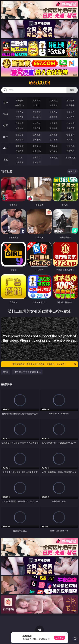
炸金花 (37, 105)
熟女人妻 (20, 117)
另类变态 (70, 128)
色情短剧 (37, 162)
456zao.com (39, 83)
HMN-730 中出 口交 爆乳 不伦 (27, 372)
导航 (6, 160)
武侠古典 (70, 146)
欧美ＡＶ (54, 112)
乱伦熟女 (54, 128)
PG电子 (20, 100)
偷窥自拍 (20, 135)
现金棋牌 (54, 105)
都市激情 (20, 146)
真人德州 (37, 100)
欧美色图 (54, 135)
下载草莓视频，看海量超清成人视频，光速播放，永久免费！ (44, 364)
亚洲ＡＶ (20, 112)
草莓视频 (54, 157)
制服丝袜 (20, 128)
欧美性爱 (70, 123)
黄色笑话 (54, 151)
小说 (6, 148)
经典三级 (37, 128)
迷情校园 (20, 151)
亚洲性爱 (20, 123)
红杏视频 (20, 162)
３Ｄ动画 (70, 112)
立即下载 (59, 638)
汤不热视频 (70, 157)
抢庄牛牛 (70, 105)
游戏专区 (70, 100)
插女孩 (20, 157)
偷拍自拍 (37, 123)
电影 (6, 125)
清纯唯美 (37, 140)
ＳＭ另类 (70, 117)
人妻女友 (54, 146)
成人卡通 (54, 123)
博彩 (6, 103)
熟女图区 (54, 140)
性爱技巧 (70, 151)
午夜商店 (37, 157)
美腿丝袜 (20, 140)
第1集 (6, 372)
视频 (6, 114)
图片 (6, 137)
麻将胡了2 (20, 105)
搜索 (72, 90)
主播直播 (54, 117)
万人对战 (54, 100)
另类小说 (37, 151)
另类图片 (70, 140)
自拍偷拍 (37, 112)
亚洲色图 (37, 135)
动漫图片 (70, 135)
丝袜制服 (37, 117)
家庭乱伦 (37, 146)
